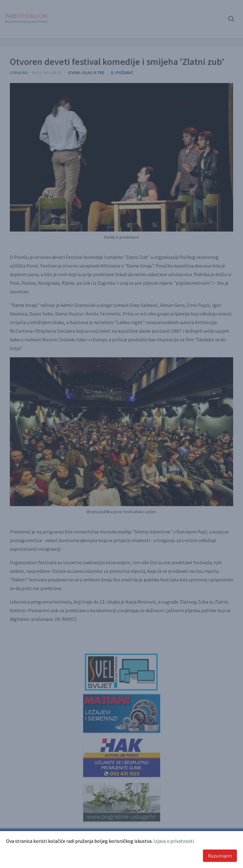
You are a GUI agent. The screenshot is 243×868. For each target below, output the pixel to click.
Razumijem (220, 856)
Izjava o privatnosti (174, 841)
